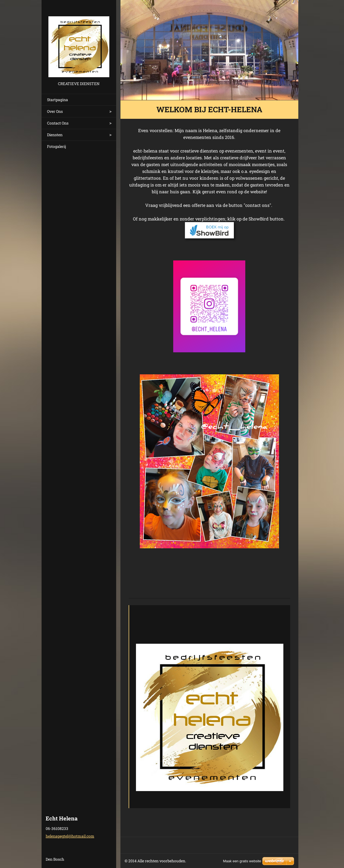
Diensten (55, 135)
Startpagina (58, 100)
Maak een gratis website (242, 861)
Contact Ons (58, 123)
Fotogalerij (57, 146)
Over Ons (55, 111)
